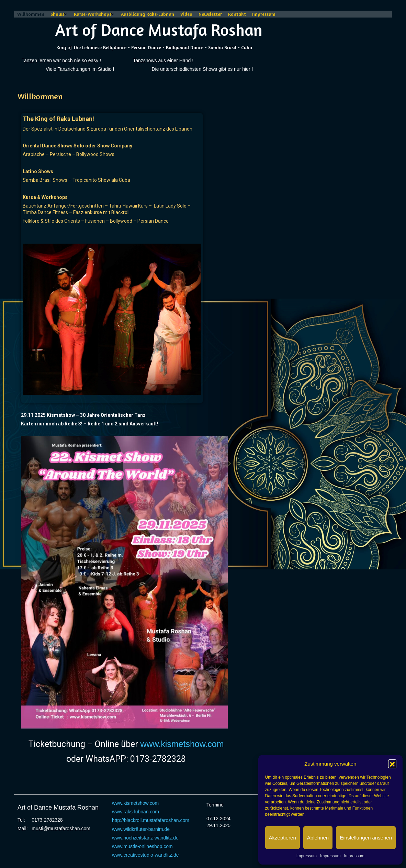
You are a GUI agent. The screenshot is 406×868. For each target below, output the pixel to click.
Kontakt (237, 14)
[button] (392, 764)
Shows (57, 14)
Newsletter (210, 14)
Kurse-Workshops (93, 14)
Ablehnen (318, 838)
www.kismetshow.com (182, 744)
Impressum (307, 856)
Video (186, 14)
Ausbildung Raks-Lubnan (148, 14)
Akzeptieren (283, 838)
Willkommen (31, 14)
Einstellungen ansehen (366, 838)
